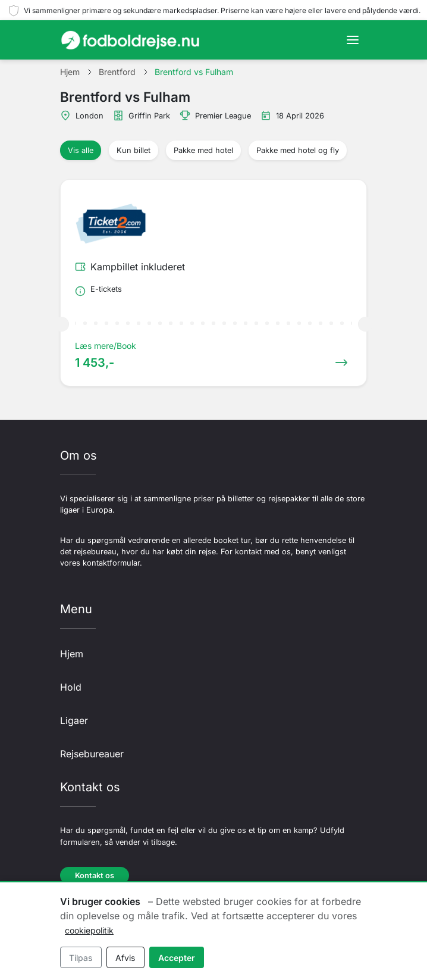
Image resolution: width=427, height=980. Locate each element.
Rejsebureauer (92, 754)
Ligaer (74, 720)
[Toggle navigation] (353, 40)
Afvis (125, 958)
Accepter (177, 958)
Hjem (72, 654)
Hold (71, 687)
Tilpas (81, 958)
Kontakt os (95, 876)
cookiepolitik (89, 930)
